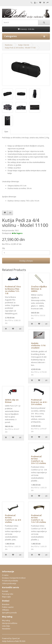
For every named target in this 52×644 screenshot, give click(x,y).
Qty (3, 248)
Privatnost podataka (10, 581)
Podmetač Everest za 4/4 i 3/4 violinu (39, 402)
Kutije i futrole (24, 45)
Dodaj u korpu (26, 261)
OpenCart (16, 638)
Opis (6, 132)
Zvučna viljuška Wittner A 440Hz (39, 289)
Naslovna (9, 45)
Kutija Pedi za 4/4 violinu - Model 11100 (20, 48)
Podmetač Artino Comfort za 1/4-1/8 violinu (38, 519)
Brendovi (6, 604)
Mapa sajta (6, 597)
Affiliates (5, 610)
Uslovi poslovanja (9, 583)
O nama (5, 575)
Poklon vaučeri (8, 607)
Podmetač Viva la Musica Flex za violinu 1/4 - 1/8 (13, 290)
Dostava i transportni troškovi (14, 578)
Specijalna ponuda (9, 613)
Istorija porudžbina (10, 623)
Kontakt (5, 591)
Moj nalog (6, 620)
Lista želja (6, 626)
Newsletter (6, 629)
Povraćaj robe (8, 594)
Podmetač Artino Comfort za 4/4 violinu (13, 519)
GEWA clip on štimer (12, 401)
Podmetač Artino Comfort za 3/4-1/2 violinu (38, 460)
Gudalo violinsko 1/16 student (38, 345)
